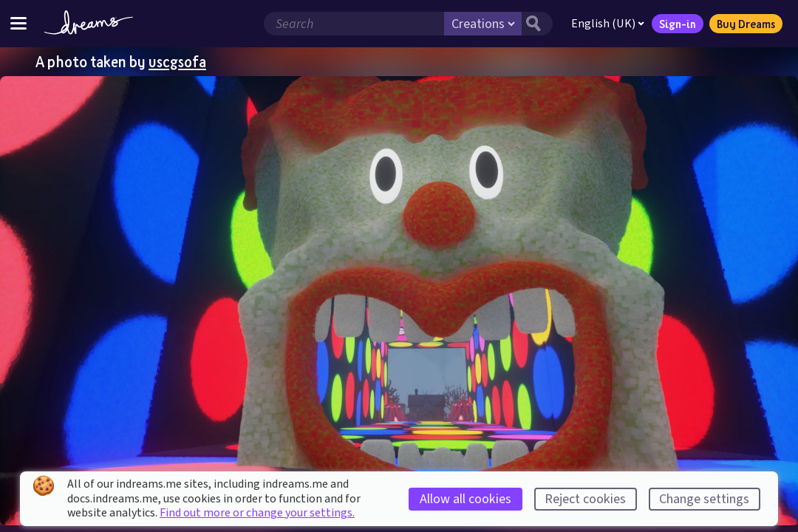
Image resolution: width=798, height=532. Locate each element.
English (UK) (608, 24)
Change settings (704, 499)
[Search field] (354, 24)
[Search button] (537, 24)
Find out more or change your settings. (257, 513)
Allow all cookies (465, 499)
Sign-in (678, 24)
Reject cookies (585, 499)
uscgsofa (177, 61)
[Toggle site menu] (18, 23)
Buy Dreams (746, 24)
